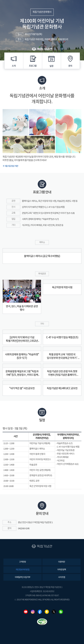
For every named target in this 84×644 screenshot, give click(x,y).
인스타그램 (33, 612)
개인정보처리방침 (22, 570)
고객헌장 (22, 562)
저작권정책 (62, 570)
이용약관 (62, 562)
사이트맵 (62, 577)
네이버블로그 (61, 612)
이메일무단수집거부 (22, 577)
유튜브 (26, 612)
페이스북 (40, 612)
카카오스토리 (47, 612)
